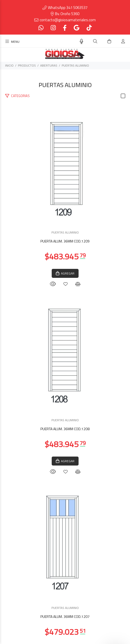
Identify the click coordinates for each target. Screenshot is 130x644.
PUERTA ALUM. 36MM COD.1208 (65, 429)
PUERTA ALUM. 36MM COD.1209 (65, 241)
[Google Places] (77, 28)
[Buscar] (95, 41)
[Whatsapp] (41, 28)
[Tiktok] (89, 28)
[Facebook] (65, 28)
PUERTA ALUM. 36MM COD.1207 (65, 616)
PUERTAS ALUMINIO (75, 65)
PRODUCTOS (27, 65)
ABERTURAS (49, 65)
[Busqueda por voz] (82, 41)
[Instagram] (53, 28)
